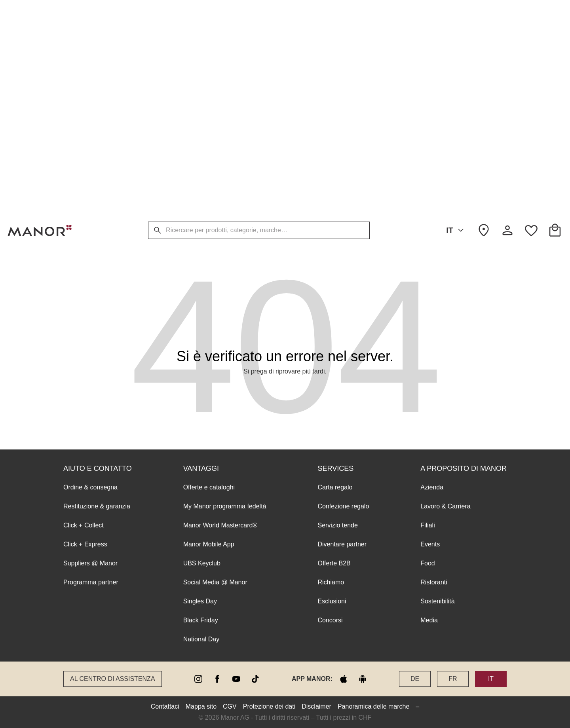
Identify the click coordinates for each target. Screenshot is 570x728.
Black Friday (201, 171)
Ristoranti (434, 133)
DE (415, 679)
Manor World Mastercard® (220, 76)
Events (430, 95)
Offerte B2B (334, 114)
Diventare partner (342, 95)
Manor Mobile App (209, 95)
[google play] (363, 679)
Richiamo (331, 133)
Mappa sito (201, 706)
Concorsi (330, 171)
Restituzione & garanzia (97, 57)
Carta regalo (335, 38)
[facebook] (217, 679)
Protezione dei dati (269, 706)
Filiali (427, 76)
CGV (230, 706)
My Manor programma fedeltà (225, 57)
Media (429, 171)
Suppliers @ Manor (90, 114)
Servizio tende (337, 76)
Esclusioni (332, 152)
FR (453, 679)
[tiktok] (255, 679)
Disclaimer (316, 706)
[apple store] (344, 679)
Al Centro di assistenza (113, 679)
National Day (201, 190)
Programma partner (91, 133)
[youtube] (236, 679)
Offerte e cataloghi (209, 38)
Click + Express (85, 95)
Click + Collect (84, 76)
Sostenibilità (437, 152)
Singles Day (200, 152)
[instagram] (198, 679)
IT (456, 230)
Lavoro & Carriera (445, 57)
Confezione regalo (343, 57)
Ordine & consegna (90, 38)
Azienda (432, 38)
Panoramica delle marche (373, 706)
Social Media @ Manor (215, 133)
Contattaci (165, 706)
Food (427, 114)
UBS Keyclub (202, 114)
